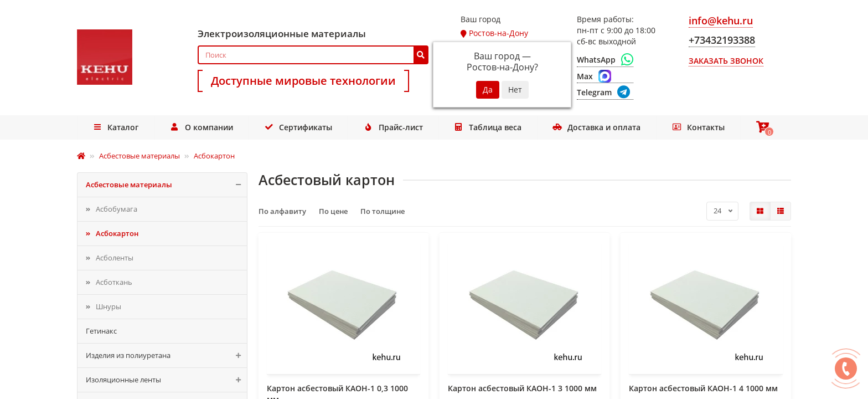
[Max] (605, 76)
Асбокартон (117, 233)
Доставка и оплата (595, 127)
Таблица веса (487, 127)
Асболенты (115, 258)
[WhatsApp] (605, 60)
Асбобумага (117, 209)
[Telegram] (605, 93)
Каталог (116, 127)
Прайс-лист (392, 127)
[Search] (313, 55)
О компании (202, 127)
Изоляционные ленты (166, 380)
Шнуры (108, 306)
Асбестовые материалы (166, 185)
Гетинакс (101, 331)
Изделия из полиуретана (166, 355)
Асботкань (114, 282)
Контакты (695, 127)
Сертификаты (298, 127)
